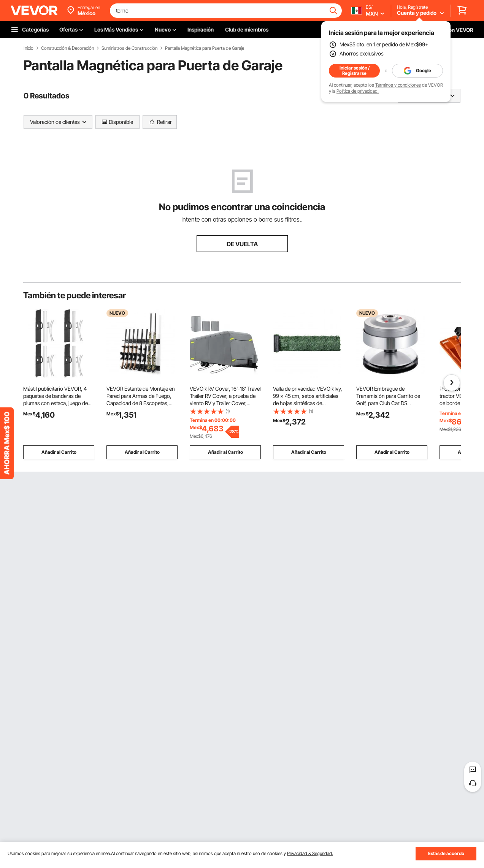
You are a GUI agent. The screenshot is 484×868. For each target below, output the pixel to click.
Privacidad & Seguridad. (310, 853)
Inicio (29, 48)
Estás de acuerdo (446, 853)
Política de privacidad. (358, 91)
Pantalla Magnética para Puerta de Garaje (205, 48)
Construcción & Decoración (67, 48)
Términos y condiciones (398, 85)
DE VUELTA (242, 244)
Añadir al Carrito (59, 452)
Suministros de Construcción (129, 48)
